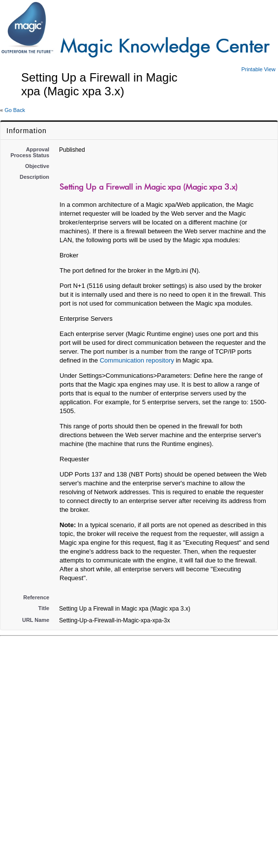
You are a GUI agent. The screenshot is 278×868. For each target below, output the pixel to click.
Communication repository (137, 360)
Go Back (15, 110)
